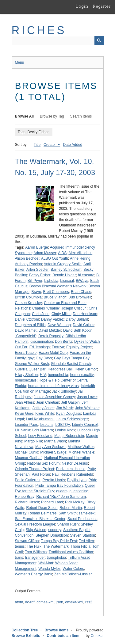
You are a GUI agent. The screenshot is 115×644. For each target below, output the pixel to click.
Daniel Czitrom (27, 319)
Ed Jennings (40, 347)
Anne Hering (80, 258)
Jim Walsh (65, 408)
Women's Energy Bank (34, 574)
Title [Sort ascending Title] (37, 145)
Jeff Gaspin (70, 402)
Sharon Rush (68, 524)
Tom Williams (36, 552)
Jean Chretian (48, 402)
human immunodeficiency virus (54, 386)
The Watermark (56, 546)
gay (31, 358)
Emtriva (58, 347)
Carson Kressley (29, 303)
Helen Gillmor (86, 369)
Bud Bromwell (80, 297)
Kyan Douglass (69, 414)
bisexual (67, 281)
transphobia (57, 558)
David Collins (83, 325)
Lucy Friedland (40, 436)
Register (102, 6)
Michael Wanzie (81, 452)
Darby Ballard (77, 319)
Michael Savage (53, 452)
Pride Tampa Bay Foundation (59, 486)
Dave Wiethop (59, 325)
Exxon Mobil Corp (53, 353)
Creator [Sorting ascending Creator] (50, 145)
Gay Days (44, 358)
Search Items (81, 116)
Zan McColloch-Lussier (73, 574)
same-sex (87, 513)
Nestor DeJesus (75, 463)
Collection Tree (25, 630)
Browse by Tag (52, 116)
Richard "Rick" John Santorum (61, 497)
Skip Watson (36, 530)
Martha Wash (55, 441)
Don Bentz (63, 342)
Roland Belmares (43, 513)
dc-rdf (30, 602)
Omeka (96, 636)
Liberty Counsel (85, 425)
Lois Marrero (42, 430)
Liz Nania (23, 430)
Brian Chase (81, 292)
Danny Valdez (52, 319)
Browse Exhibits (26, 636)
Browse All (25, 116)
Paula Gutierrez (28, 480)
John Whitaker (87, 408)
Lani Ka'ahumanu (40, 419)
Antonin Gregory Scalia (63, 264)
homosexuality (82, 375)
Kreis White (45, 414)
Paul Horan (41, 474)
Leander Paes (27, 425)
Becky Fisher (40, 275)
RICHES (39, 30)
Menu (20, 62)
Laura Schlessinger (72, 419)
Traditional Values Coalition (71, 552)
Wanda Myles (49, 569)
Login (82, 6)
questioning (79, 491)
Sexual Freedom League (35, 524)
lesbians (47, 425)
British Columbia (28, 297)
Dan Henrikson (85, 314)
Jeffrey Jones (43, 408)
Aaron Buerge (36, 247)
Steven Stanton (82, 535)
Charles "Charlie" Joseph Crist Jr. (59, 308)
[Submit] (99, 41)
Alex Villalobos (80, 253)
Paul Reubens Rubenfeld (73, 474)
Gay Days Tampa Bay (72, 358)
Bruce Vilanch (55, 297)
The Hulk (34, 546)
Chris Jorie (41, 314)
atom (19, 602)
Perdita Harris (54, 480)
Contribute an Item (63, 636)
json (60, 602)
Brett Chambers (56, 292)
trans (19, 558)
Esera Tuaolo (26, 353)
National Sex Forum (44, 463)
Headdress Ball (60, 369)
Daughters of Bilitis (30, 325)
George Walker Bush (32, 364)
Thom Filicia (80, 546)
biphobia (51, 281)
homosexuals (26, 380)
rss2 (89, 602)
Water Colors (73, 569)
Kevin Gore (24, 414)
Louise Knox (65, 430)
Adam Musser (45, 253)
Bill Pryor (35, 281)
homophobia (58, 375)
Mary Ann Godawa (50, 447)
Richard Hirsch (27, 502)
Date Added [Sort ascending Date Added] (73, 145)
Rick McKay (75, 502)
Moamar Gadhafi (29, 458)
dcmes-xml (45, 602)
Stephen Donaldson (52, 535)
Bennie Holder (64, 275)
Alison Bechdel (27, 258)
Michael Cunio (27, 452)
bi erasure (86, 275)
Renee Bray (25, 497)
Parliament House (71, 469)
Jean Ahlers (25, 402)
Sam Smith (68, 513)
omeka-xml (74, 602)
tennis (20, 546)
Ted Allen (87, 541)
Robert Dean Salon (42, 508)
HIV (43, 375)
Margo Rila (33, 441)
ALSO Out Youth (55, 258)
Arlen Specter (38, 270)
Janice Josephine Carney (54, 397)
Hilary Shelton (27, 375)
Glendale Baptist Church (71, 364)
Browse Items (56, 630)
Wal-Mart (46, 563)
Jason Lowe (87, 397)
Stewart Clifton (27, 541)
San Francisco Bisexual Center (40, 519)
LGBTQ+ (63, 425)
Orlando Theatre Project (35, 469)
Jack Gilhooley (64, 391)
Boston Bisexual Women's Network (58, 286)
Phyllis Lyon (77, 480)
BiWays (82, 281)
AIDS (62, 253)
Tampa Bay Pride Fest (59, 541)
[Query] (58, 41)
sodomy (55, 530)
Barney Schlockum (66, 270)
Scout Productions (82, 519)
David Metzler (50, 330)
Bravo (36, 292)
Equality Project (79, 347)
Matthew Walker (81, 447)
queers (62, 491)
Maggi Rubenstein (69, 436)
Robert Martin (71, 508)
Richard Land (52, 502)
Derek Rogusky (51, 336)
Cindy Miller (61, 314)
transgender (35, 558)
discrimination (42, 342)
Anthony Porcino (29, 264)
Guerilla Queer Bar (30, 369)
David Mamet (26, 330)
